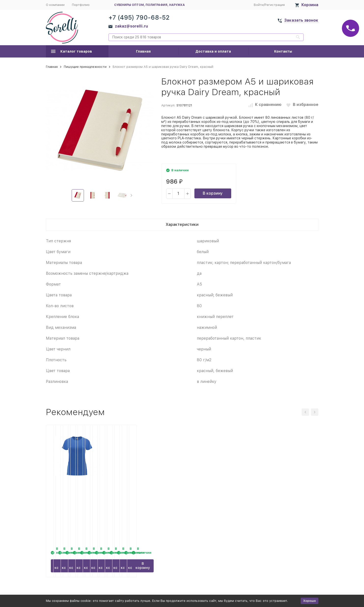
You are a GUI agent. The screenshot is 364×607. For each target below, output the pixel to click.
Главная (143, 51)
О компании (55, 5)
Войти (259, 5)
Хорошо (310, 601)
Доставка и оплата (213, 51)
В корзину (213, 193)
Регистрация (275, 5)
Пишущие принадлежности (85, 67)
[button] (131, 195)
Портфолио (81, 5)
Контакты (283, 51)
